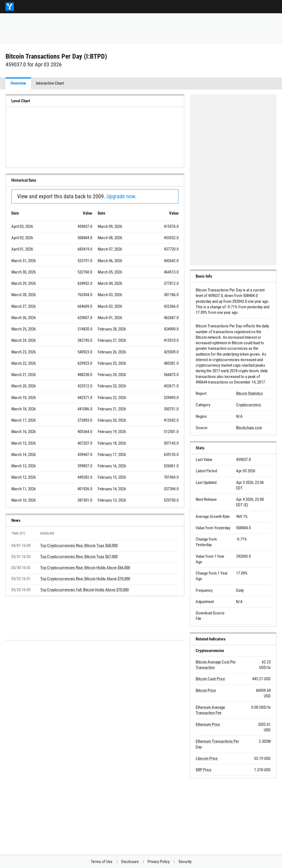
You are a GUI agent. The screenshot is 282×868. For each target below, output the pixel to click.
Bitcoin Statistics (249, 393)
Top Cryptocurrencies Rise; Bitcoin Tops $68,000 (79, 546)
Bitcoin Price (206, 690)
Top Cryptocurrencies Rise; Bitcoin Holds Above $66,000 (85, 568)
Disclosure (130, 862)
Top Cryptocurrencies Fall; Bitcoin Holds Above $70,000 (84, 590)
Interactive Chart (50, 83)
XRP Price (204, 770)
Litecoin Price (207, 758)
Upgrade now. (121, 196)
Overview (18, 83)
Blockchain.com (249, 428)
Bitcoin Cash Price (210, 679)
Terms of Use (102, 862)
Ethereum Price (208, 724)
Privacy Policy (159, 862)
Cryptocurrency (249, 405)
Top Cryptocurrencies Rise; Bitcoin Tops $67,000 (79, 557)
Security (185, 862)
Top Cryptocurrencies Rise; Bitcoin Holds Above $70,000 (85, 579)
